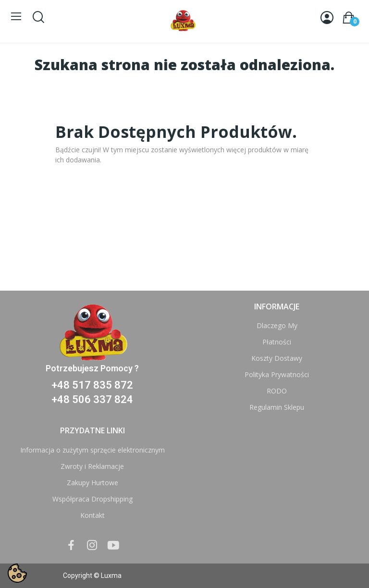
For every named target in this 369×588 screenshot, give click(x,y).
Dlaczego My (277, 325)
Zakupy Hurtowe (92, 483)
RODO (277, 391)
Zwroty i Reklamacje (92, 466)
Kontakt (92, 515)
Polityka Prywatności (277, 374)
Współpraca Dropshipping (92, 499)
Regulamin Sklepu (277, 407)
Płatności (277, 342)
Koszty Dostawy (277, 358)
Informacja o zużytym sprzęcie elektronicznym (92, 450)
